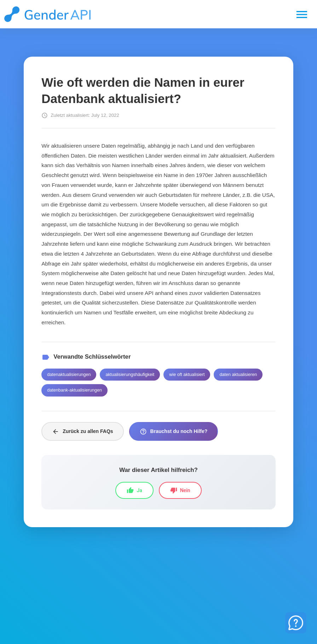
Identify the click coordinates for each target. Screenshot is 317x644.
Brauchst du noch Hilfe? (174, 432)
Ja (134, 490)
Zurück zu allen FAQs (82, 432)
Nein (180, 490)
